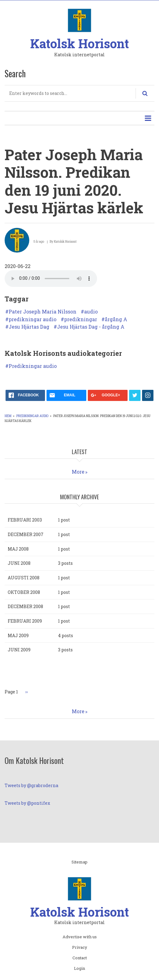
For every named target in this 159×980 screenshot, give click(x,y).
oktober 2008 (24, 592)
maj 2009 (18, 635)
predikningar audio (33, 319)
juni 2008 (19, 563)
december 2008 (25, 606)
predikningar (81, 319)
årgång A (116, 319)
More (78, 472)
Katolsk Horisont (79, 43)
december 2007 (26, 534)
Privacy (80, 948)
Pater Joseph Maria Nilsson (43, 312)
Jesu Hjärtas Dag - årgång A (91, 327)
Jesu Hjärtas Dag (29, 327)
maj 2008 (18, 549)
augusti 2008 (24, 578)
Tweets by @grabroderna (31, 785)
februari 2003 (25, 520)
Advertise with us (80, 937)
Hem (8, 416)
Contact (80, 958)
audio (91, 312)
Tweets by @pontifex (27, 803)
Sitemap (79, 862)
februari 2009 (25, 621)
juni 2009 (19, 650)
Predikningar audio (33, 366)
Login (79, 969)
